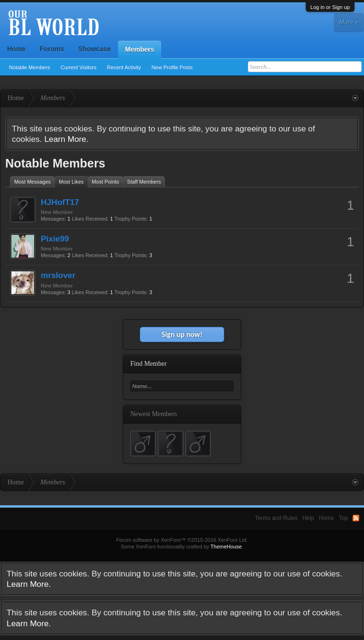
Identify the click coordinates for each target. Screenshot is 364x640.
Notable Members (30, 67)
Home (16, 49)
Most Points (105, 182)
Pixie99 (55, 239)
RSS (356, 518)
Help (308, 518)
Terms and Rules (276, 518)
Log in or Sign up (330, 7)
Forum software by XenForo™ (182, 540)
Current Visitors (79, 67)
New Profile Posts (172, 67)
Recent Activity (124, 67)
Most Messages (32, 182)
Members (140, 49)
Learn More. (66, 139)
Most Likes (71, 182)
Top (343, 518)
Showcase (94, 49)
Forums (52, 49)
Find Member (149, 364)
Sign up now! (182, 334)
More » (349, 22)
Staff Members (144, 182)
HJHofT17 (60, 202)
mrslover (58, 275)
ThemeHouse (226, 547)
